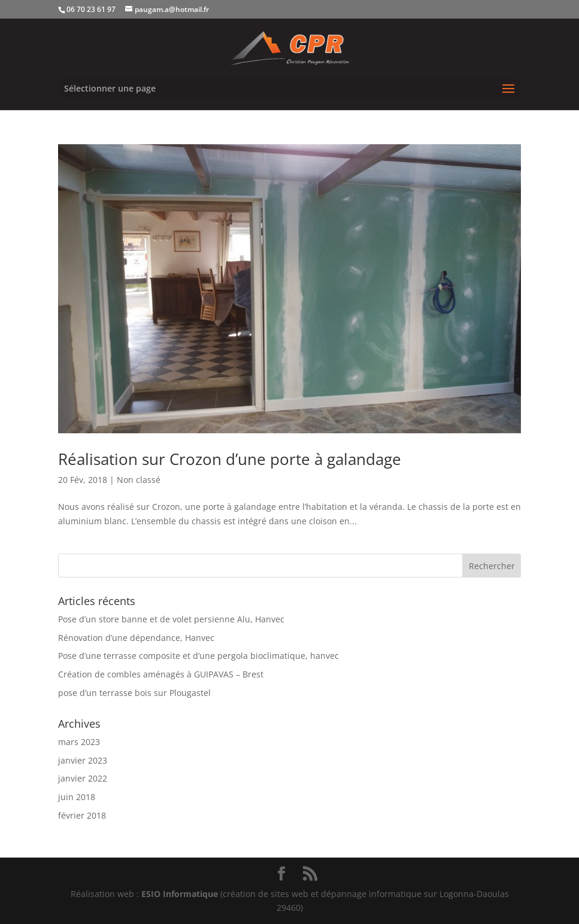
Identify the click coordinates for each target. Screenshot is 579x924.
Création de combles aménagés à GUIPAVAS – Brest (161, 674)
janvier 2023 (83, 760)
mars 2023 (79, 742)
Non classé (139, 480)
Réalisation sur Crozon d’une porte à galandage (230, 459)
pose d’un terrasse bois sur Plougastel (134, 693)
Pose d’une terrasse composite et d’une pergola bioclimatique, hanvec (198, 656)
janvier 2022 (83, 778)
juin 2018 (77, 797)
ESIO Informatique (180, 894)
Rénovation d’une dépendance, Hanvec (136, 638)
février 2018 (82, 815)
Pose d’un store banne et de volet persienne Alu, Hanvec (171, 619)
